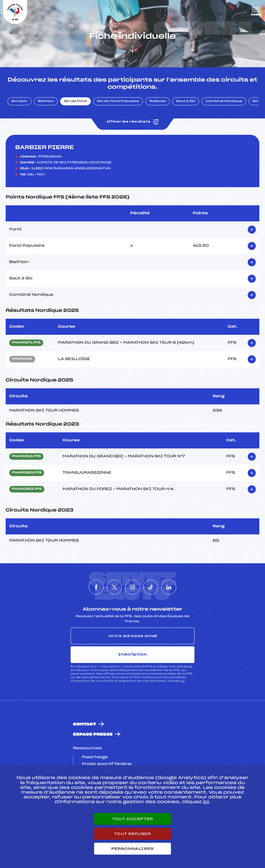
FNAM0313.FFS (26, 456)
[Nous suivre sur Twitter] (114, 587)
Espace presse (93, 735)
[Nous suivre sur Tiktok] (151, 587)
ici (183, 681)
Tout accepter (132, 819)
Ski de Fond (75, 101)
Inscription (132, 654)
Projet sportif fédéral (107, 764)
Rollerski (158, 101)
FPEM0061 (22, 359)
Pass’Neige (95, 757)
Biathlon (46, 101)
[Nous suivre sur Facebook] (96, 587)
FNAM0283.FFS (27, 473)
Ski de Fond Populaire (118, 101)
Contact (85, 724)
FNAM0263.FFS (27, 489)
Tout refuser (132, 834)
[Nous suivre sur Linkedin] (169, 587)
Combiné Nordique (224, 101)
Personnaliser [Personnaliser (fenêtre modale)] (132, 849)
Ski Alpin (20, 101)
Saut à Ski (186, 101)
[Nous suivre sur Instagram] (132, 587)
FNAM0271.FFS (26, 343)
